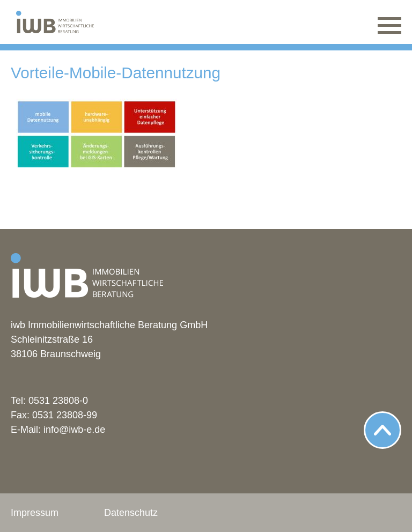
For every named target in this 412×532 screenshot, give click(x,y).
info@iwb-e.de (74, 430)
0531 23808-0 (58, 401)
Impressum (35, 513)
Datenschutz (131, 513)
